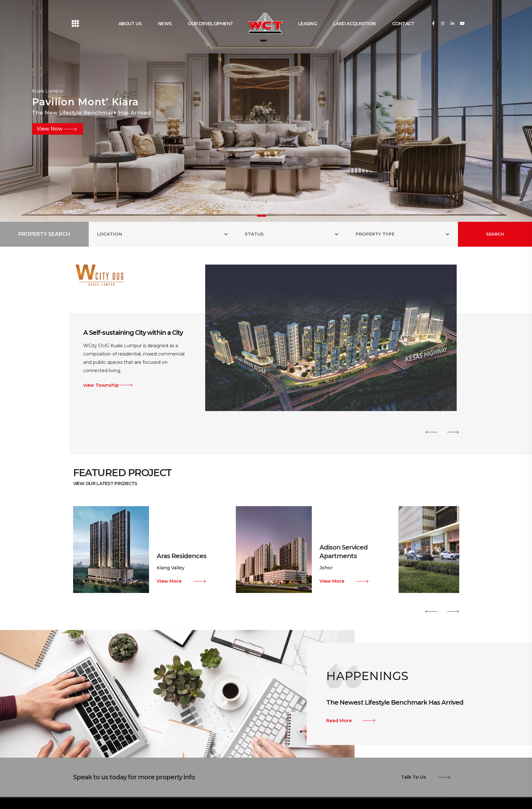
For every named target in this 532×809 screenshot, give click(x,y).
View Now (50, 129)
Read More (339, 721)
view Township (101, 385)
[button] (262, 216)
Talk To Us (414, 777)
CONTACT (403, 24)
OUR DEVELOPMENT (210, 24)
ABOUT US (130, 24)
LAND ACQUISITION (355, 24)
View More (169, 581)
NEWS (165, 24)
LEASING (308, 24)
